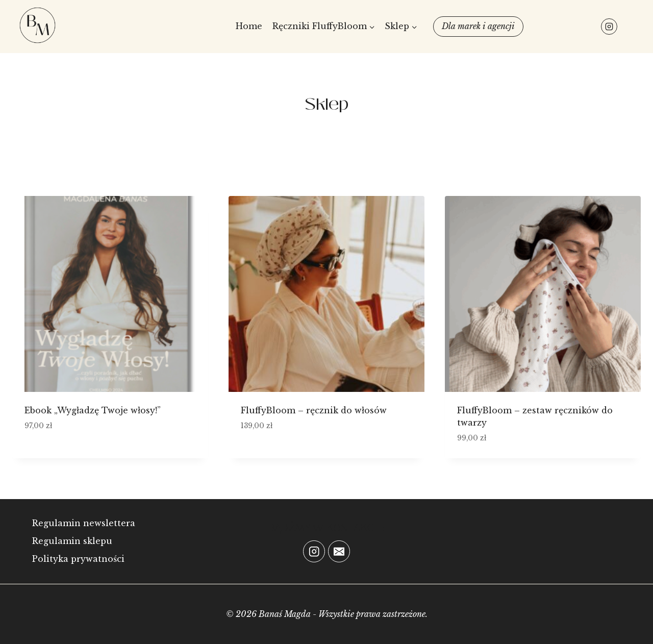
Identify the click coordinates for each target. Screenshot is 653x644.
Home (249, 26)
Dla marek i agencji (478, 26)
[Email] (339, 551)
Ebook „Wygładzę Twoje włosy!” (93, 410)
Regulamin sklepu (72, 541)
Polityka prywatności (78, 559)
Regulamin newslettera (84, 523)
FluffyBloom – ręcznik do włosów (314, 410)
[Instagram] (609, 27)
